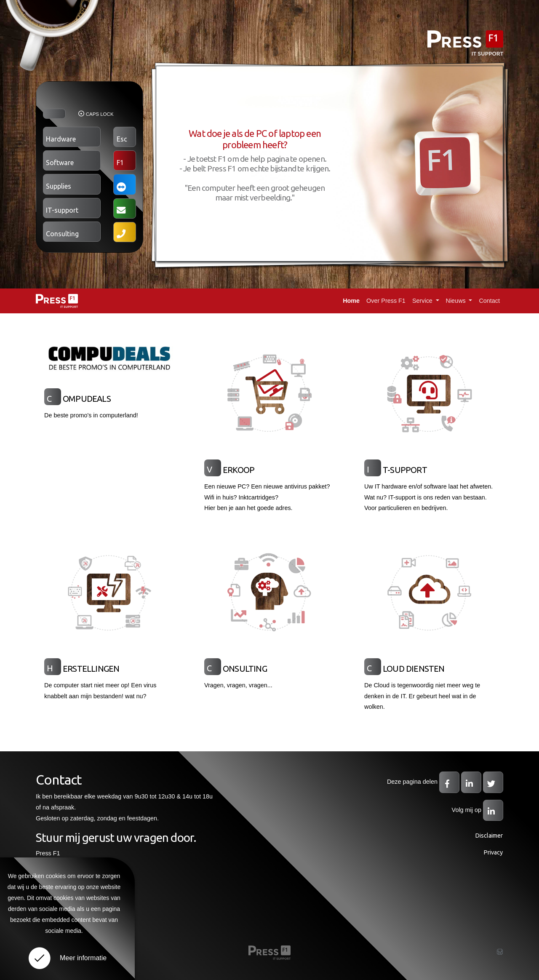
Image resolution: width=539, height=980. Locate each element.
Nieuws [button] (457, 301)
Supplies (59, 186)
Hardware (61, 139)
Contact (489, 301)
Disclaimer (489, 836)
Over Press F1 (386, 301)
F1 (120, 163)
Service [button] (423, 301)
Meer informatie (83, 958)
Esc (122, 139)
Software (60, 163)
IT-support (62, 210)
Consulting (62, 234)
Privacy (493, 852)
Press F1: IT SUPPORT (57, 301)
